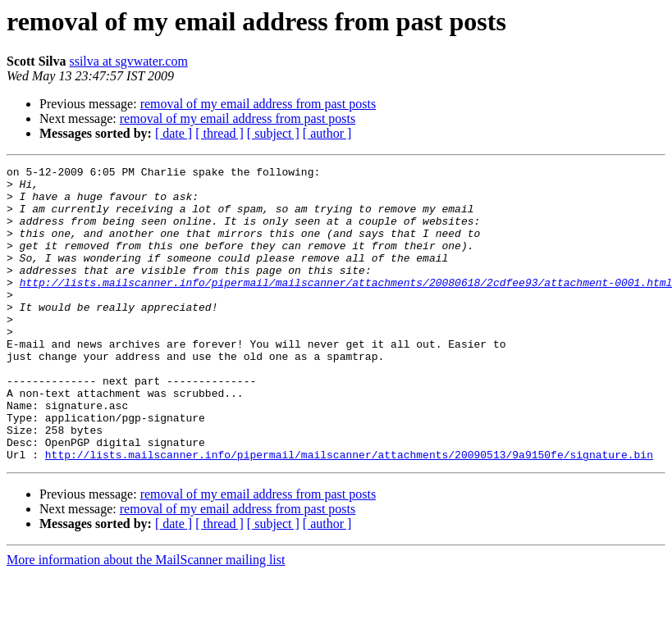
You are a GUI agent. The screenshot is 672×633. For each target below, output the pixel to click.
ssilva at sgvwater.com (128, 61)
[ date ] (174, 133)
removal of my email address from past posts (258, 104)
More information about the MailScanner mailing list (146, 619)
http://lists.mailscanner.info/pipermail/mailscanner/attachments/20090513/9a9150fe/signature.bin (349, 513)
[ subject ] (273, 133)
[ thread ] (219, 133)
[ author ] (327, 133)
